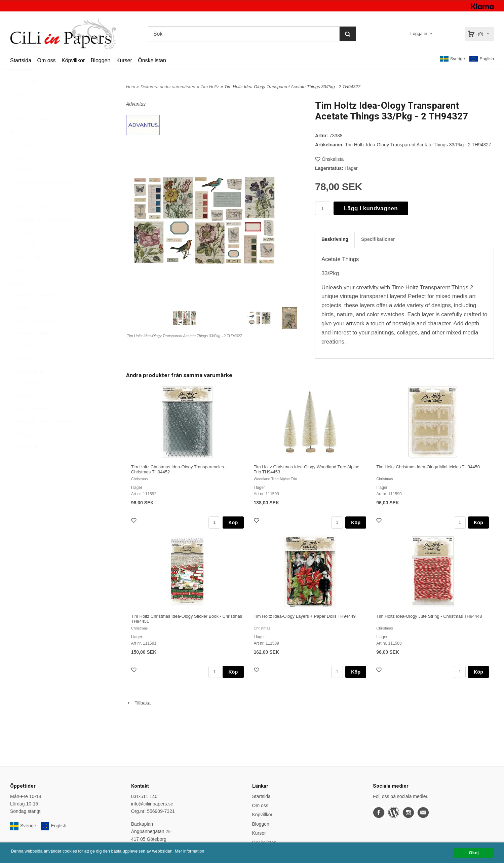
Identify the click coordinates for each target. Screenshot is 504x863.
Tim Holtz (210, 87)
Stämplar (22, 412)
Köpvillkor (73, 60)
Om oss (46, 60)
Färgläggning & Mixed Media (42, 237)
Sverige (453, 59)
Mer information (203, 851)
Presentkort (22, 362)
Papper (20, 325)
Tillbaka (138, 703)
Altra (15, 148)
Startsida (21, 60)
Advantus (136, 104)
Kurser (124, 60)
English (482, 59)
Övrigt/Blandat (25, 463)
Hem (131, 87)
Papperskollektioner (33, 337)
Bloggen (101, 60)
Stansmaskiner (28, 388)
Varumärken (25, 98)
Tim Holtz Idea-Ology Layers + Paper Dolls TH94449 (305, 616)
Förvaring (22, 249)
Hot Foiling (23, 262)
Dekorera (22, 186)
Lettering (19, 299)
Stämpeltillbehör (29, 400)
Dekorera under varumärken (42, 199)
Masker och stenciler (34, 312)
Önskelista (329, 159)
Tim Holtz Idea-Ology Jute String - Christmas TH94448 (429, 616)
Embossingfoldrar (30, 224)
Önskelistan (152, 60)
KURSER (20, 287)
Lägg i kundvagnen (371, 208)
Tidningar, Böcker (28, 425)
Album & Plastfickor (32, 136)
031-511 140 (144, 796)
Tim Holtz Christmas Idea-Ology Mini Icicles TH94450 (428, 467)
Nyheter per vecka (32, 123)
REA (18, 111)
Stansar (20, 375)
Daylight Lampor (27, 174)
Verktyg (20, 451)
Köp (233, 523)
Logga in (419, 33)
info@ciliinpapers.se (152, 804)
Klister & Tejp (26, 274)
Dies (17, 211)
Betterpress (24, 161)
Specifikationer (378, 239)
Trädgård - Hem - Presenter (41, 438)
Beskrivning (335, 239)
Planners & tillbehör (32, 350)
